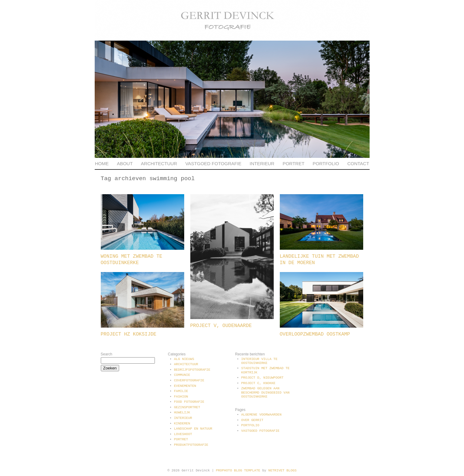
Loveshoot (183, 434)
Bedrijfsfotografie (192, 370)
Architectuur (159, 164)
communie (182, 375)
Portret (293, 164)
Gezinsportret (187, 407)
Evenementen (185, 386)
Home (102, 164)
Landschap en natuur (193, 429)
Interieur (262, 164)
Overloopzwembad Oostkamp (315, 334)
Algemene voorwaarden (261, 415)
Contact (358, 164)
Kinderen (182, 423)
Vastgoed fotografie (214, 164)
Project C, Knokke (258, 383)
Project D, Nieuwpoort (263, 378)
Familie (181, 391)
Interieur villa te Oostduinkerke (259, 361)
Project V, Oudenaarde (221, 326)
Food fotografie (189, 402)
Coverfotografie (189, 380)
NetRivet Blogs (282, 471)
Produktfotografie (191, 445)
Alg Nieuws (184, 359)
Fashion (181, 397)
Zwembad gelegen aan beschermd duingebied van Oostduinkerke (265, 392)
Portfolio (326, 164)
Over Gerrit (252, 420)
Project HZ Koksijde (129, 334)
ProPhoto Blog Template (238, 471)
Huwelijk (182, 412)
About (125, 164)
